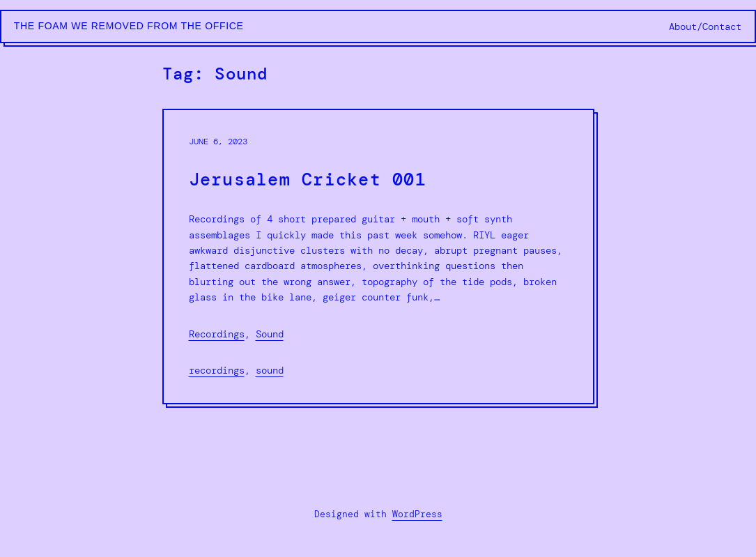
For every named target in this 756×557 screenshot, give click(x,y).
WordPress (417, 514)
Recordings (217, 334)
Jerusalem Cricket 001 (308, 180)
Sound (270, 334)
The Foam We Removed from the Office (129, 26)
